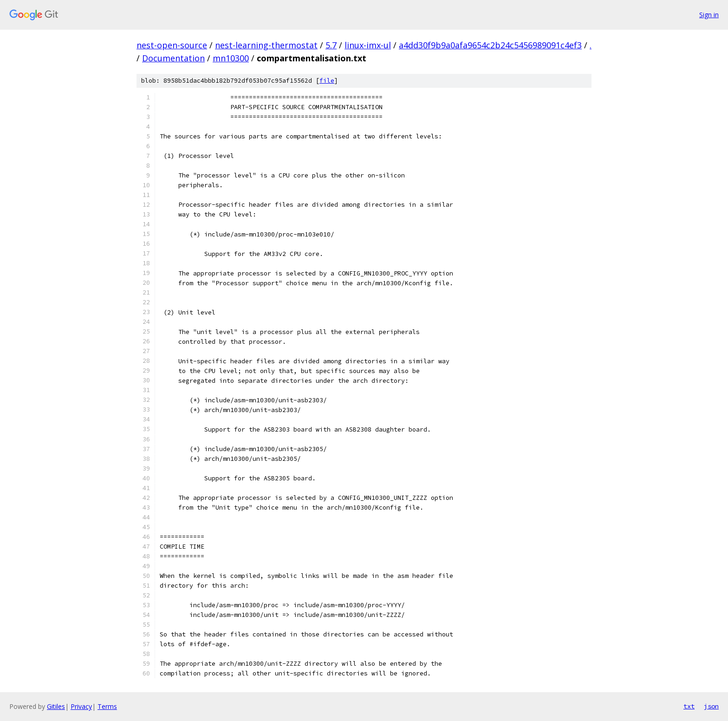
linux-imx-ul (368, 45)
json (711, 706)
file (327, 81)
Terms (107, 706)
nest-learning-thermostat (266, 45)
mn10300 (231, 58)
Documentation (173, 58)
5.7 (331, 45)
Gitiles (56, 706)
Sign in (709, 15)
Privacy (81, 706)
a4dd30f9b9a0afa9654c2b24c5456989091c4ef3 (490, 45)
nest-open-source (172, 45)
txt (689, 706)
